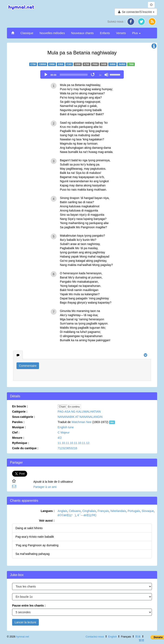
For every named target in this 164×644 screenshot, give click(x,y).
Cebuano (75, 511)
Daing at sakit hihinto (29, 528)
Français (103, 511)
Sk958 (122, 64)
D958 (52, 64)
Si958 (112, 64)
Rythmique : (21, 443)
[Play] (46, 75)
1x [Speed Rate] (100, 75)
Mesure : (18, 438)
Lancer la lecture (25, 622)
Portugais (134, 511)
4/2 (60, 438)
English (112, 637)
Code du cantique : (25, 448)
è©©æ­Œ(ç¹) (67, 515)
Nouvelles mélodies (52, 33)
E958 (61, 64)
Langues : (48, 511)
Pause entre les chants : (29, 606)
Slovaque (148, 511)
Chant (62, 407)
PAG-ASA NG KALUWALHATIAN (79, 412)
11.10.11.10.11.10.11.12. (74, 443)
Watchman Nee (82, 422)
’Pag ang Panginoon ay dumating (37, 545)
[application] (82, 74)
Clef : (16, 432)
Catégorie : (20, 412)
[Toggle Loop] (93, 75)
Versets (121, 33)
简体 (138, 637)
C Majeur (64, 432)
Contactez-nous (95, 637)
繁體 (141, 640)
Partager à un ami (45, 487)
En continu (74, 407)
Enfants (105, 33)
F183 (69, 64)
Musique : (19, 427)
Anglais (62, 511)
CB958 (42, 64)
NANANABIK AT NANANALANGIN (80, 417)
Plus (136, 33)
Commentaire (28, 366)
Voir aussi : (47, 521)
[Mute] (106, 75)
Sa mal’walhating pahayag (32, 554)
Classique (27, 33)
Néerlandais (118, 511)
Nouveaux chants (82, 33)
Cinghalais (89, 511)
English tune (66, 427)
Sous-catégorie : (24, 417)
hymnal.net (23, 637)
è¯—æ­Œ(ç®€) (87, 515)
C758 (33, 64)
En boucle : (20, 406)
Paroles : (18, 422)
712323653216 (67, 448)
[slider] (74, 75)
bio (112, 422)
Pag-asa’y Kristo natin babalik (35, 537)
